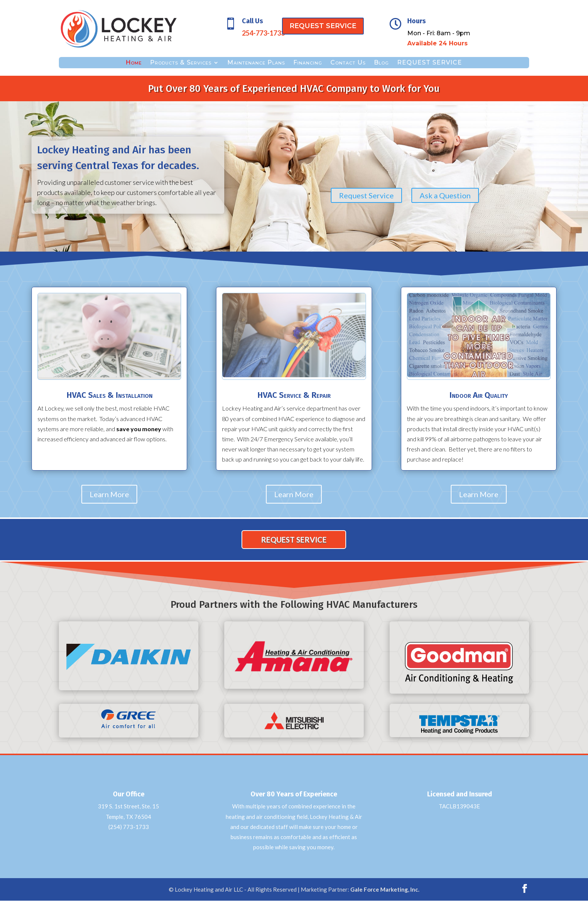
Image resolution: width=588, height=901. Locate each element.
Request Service (366, 195)
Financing (308, 63)
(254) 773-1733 (129, 827)
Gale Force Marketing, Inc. (385, 889)
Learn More (109, 494)
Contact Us (348, 63)
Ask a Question (445, 195)
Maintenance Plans (256, 63)
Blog (381, 63)
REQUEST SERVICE (323, 26)
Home (134, 63)
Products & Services (181, 63)
